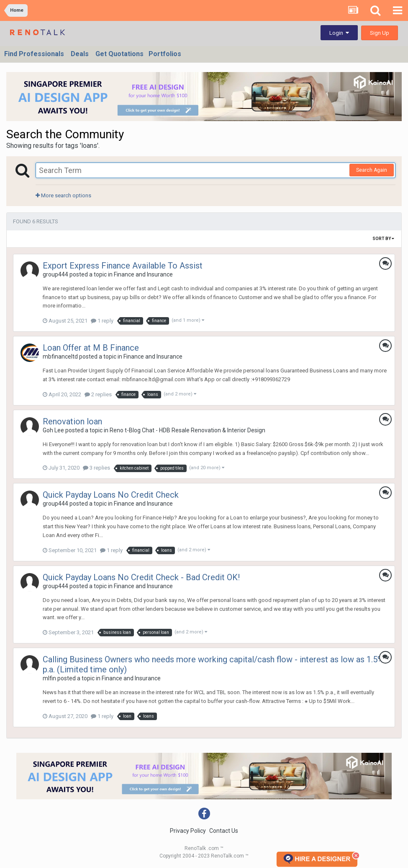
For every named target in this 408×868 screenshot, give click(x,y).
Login (339, 33)
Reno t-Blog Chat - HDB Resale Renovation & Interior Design (187, 430)
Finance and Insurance (143, 274)
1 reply (102, 321)
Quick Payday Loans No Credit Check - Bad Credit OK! (141, 577)
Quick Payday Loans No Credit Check (111, 495)
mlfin (49, 678)
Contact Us (224, 831)
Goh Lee (53, 430)
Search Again (372, 170)
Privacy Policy (188, 831)
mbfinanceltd (60, 356)
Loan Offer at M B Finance (91, 348)
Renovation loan (72, 421)
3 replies (96, 468)
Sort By (383, 239)
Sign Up (380, 33)
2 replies (98, 394)
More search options (63, 195)
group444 (55, 274)
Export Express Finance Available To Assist (123, 266)
